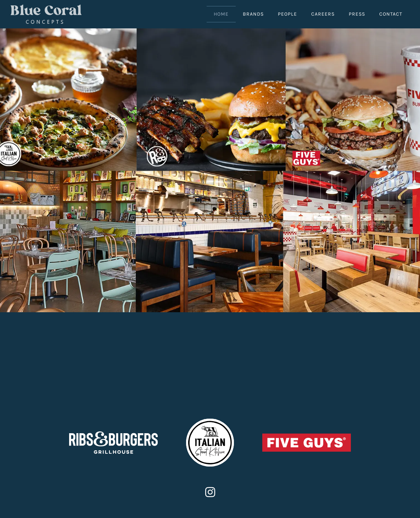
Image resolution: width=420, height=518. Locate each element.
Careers (323, 14)
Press (357, 14)
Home (221, 14)
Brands (253, 14)
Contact (391, 14)
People (287, 14)
